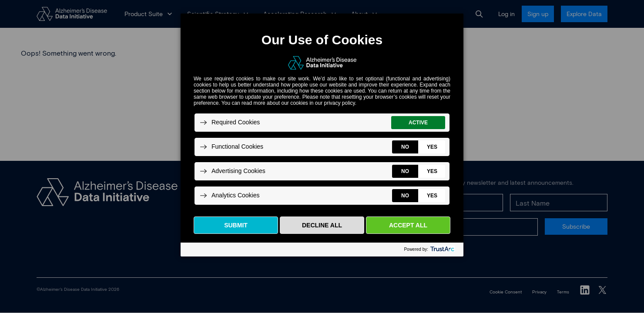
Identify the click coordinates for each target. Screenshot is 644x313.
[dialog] (322, 135)
